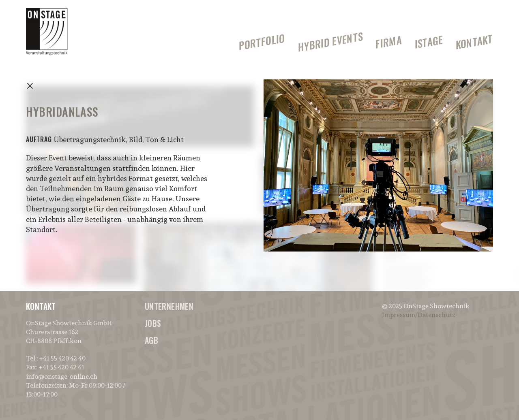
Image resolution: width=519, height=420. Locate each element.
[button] (502, 11)
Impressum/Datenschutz (418, 315)
